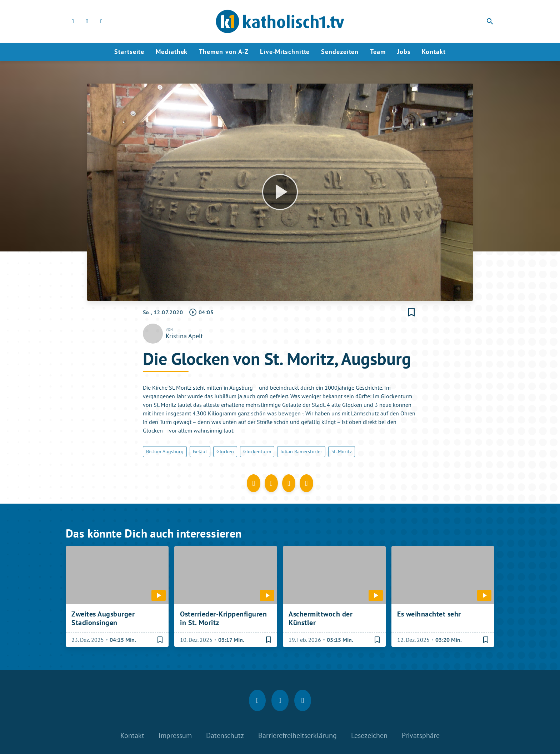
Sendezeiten (340, 52)
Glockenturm (257, 451)
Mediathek (172, 52)
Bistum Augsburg (165, 451)
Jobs (404, 52)
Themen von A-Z (224, 52)
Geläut (200, 451)
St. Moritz (342, 451)
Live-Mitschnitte (285, 52)
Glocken (225, 451)
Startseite (129, 52)
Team (378, 52)
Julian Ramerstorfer (301, 451)
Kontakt (434, 52)
